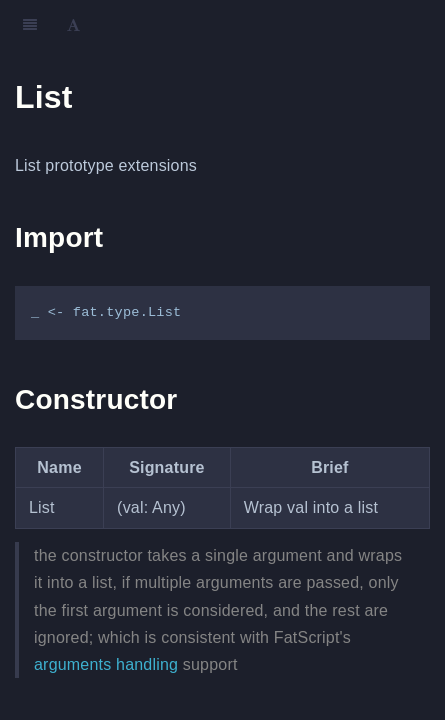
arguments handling (106, 664)
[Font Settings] (73, 25)
